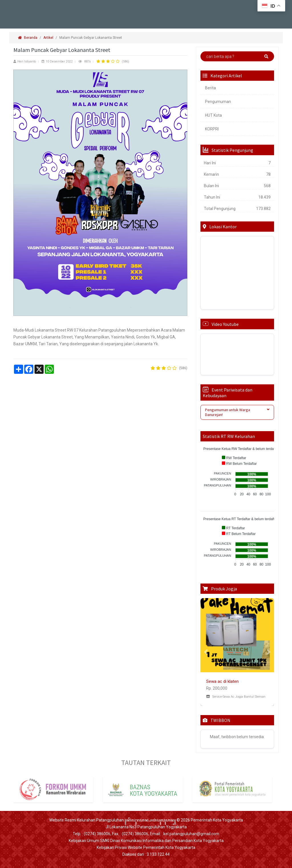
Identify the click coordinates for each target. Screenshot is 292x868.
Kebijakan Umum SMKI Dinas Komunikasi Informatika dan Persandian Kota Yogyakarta (146, 841)
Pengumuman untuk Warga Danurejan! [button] (237, 412)
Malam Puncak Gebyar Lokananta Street (91, 38)
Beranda (28, 38)
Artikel (48, 38)
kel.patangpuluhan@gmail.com (191, 834)
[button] (206, 652)
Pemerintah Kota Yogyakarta (217, 820)
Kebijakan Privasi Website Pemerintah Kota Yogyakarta (146, 847)
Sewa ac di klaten (222, 681)
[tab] (237, 412)
